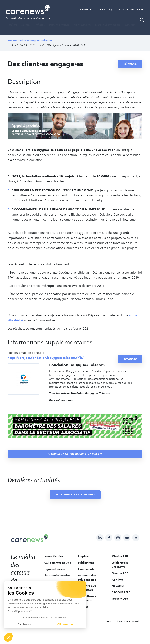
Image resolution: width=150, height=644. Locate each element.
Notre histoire (54, 556)
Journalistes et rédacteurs (88, 598)
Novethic (118, 586)
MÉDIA (13, 25)
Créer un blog (105, 9)
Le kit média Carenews (120, 565)
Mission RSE (120, 556)
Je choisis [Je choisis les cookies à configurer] (24, 624)
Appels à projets (107, 25)
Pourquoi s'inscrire (57, 575)
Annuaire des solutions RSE (87, 578)
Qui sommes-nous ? (58, 563)
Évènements (82, 25)
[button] (8, 637)
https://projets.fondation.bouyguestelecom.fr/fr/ (46, 358)
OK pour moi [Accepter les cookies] (66, 624)
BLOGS (26, 25)
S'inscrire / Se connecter (131, 9)
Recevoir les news (61, 400)
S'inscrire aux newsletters (87, 588)
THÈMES (40, 25)
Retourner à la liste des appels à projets (75, 454)
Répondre (130, 64)
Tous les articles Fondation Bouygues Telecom (80, 393)
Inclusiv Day (120, 599)
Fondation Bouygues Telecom (32, 40)
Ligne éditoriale (55, 569)
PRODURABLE (121, 592)
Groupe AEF (120, 573)
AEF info (117, 580)
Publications (59, 25)
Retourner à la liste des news (75, 495)
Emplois (129, 25)
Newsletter (86, 9)
